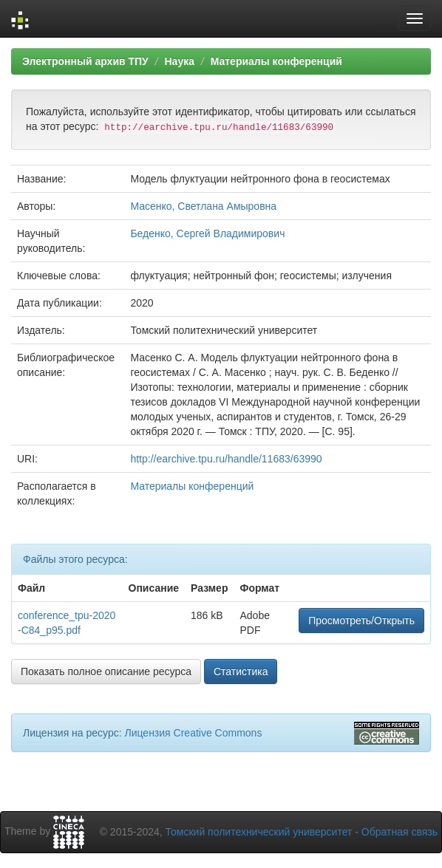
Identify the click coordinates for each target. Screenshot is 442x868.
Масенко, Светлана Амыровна (203, 206)
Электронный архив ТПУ (85, 61)
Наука (179, 61)
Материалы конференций (276, 61)
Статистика (241, 671)
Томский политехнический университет (259, 832)
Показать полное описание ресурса (106, 671)
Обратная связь (399, 832)
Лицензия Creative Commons (193, 733)
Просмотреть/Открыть (361, 621)
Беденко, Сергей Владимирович (207, 233)
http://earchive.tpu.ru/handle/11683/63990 (226, 459)
